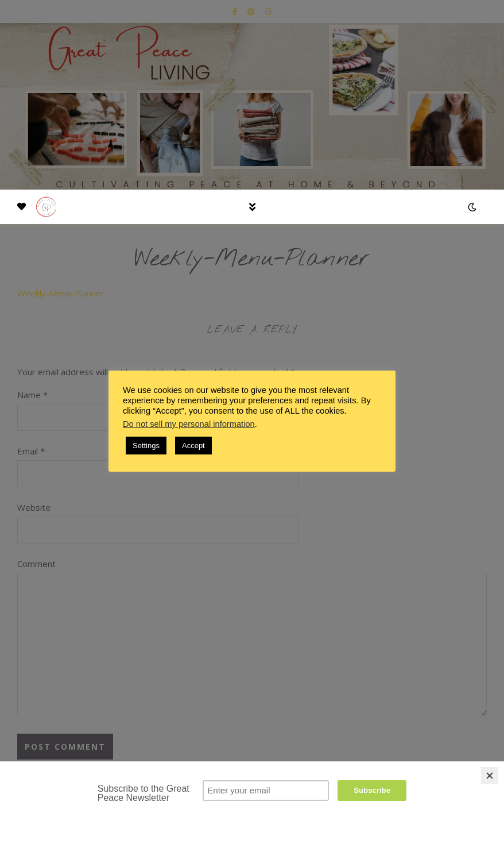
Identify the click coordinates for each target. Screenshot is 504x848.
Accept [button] (193, 446)
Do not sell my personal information (189, 424)
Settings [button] (146, 446)
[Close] (490, 776)
